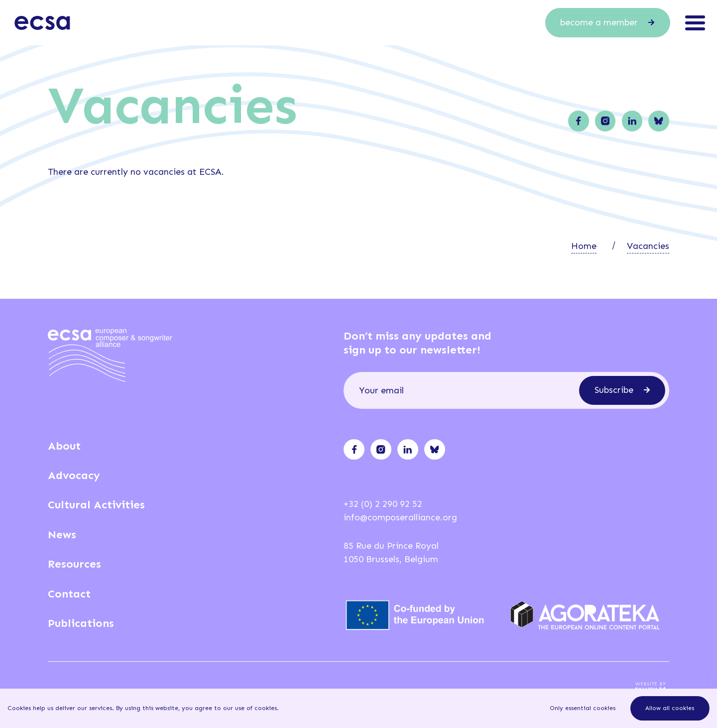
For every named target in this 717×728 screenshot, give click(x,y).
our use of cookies (250, 708)
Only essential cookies (583, 708)
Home (584, 246)
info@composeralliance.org (400, 517)
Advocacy (74, 475)
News (62, 535)
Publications (81, 623)
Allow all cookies (670, 708)
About (64, 446)
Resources (74, 564)
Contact (69, 594)
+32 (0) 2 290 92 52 (383, 504)
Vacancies (648, 246)
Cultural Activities (96, 505)
